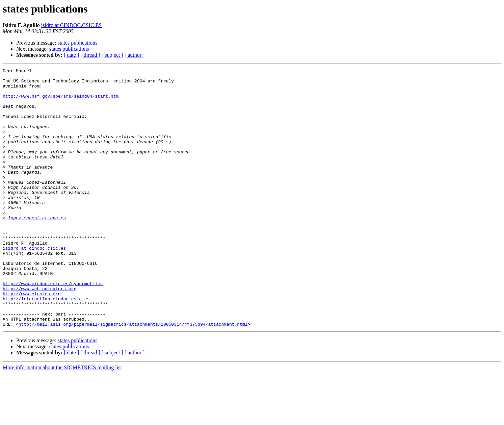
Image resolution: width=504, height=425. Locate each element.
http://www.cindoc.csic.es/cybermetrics (53, 327)
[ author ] (135, 55)
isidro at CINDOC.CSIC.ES (72, 25)
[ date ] (71, 55)
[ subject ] (112, 55)
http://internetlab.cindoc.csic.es (46, 345)
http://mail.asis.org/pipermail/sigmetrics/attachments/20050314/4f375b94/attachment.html (133, 376)
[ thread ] (90, 55)
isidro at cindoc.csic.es (34, 284)
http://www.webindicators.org (39, 333)
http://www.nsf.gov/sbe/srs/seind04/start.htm (61, 102)
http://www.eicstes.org (32, 339)
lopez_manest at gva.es (37, 248)
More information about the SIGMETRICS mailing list (62, 419)
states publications (78, 43)
